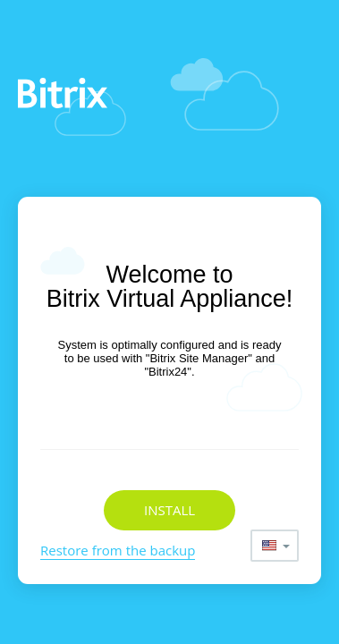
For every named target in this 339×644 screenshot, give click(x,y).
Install (169, 510)
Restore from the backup (118, 550)
